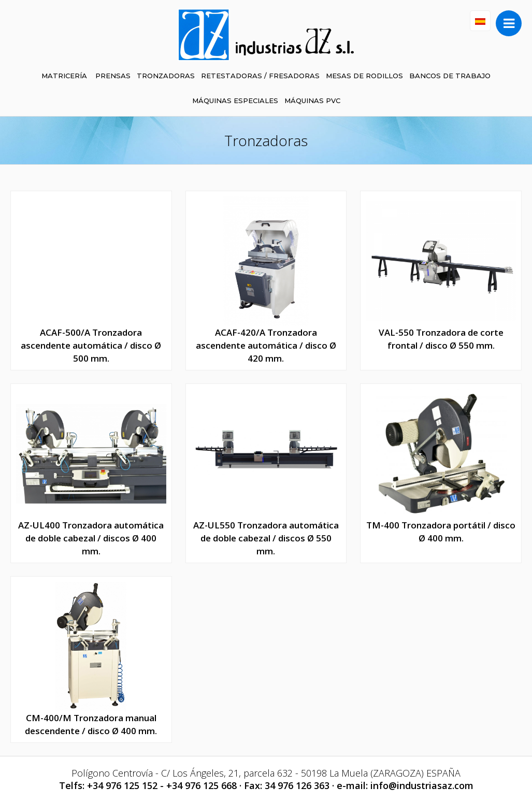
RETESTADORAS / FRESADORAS (260, 76)
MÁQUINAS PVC (312, 101)
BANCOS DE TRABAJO (450, 76)
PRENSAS (113, 76)
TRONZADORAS (166, 76)
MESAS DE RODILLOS (364, 76)
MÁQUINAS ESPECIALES (235, 101)
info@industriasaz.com (422, 785)
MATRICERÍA (64, 76)
